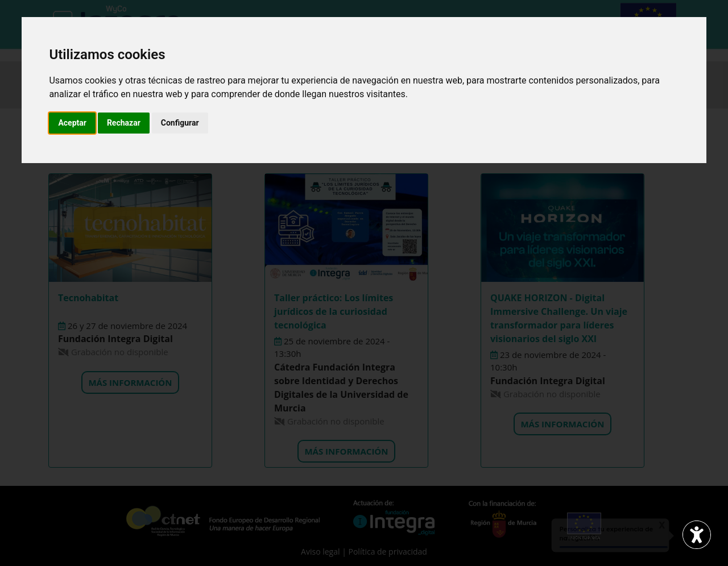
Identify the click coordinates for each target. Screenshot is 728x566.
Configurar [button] (180, 123)
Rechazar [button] (124, 123)
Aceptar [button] (72, 123)
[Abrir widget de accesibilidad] (697, 535)
